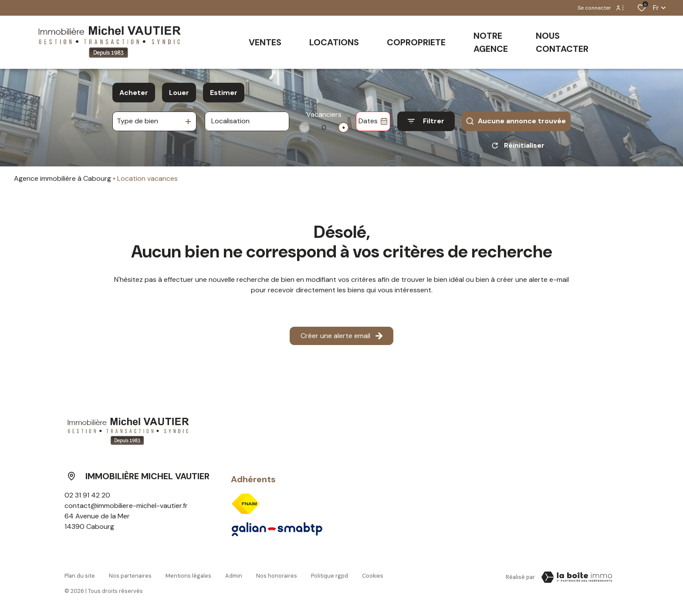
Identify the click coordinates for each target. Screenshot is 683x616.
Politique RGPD (330, 576)
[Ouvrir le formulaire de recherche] (426, 121)
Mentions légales (188, 576)
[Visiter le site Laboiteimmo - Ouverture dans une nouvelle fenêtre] (577, 577)
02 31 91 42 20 (87, 495)
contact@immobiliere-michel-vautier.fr (126, 506)
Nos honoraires (277, 576)
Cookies (373, 576)
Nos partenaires (130, 576)
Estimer (224, 93)
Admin (234, 576)
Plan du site (80, 576)
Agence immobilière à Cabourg (63, 178)
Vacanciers (324, 114)
